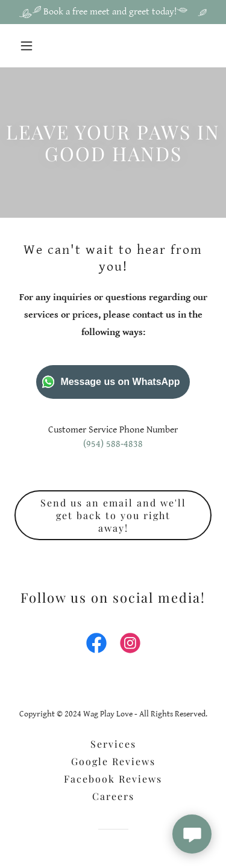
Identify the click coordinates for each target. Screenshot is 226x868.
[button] (29, 46)
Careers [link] (113, 796)
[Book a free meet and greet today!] (113, 12)
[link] (96, 645)
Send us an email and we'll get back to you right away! (113, 515)
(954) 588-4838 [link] (113, 444)
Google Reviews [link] (113, 761)
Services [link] (113, 744)
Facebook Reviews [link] (113, 779)
